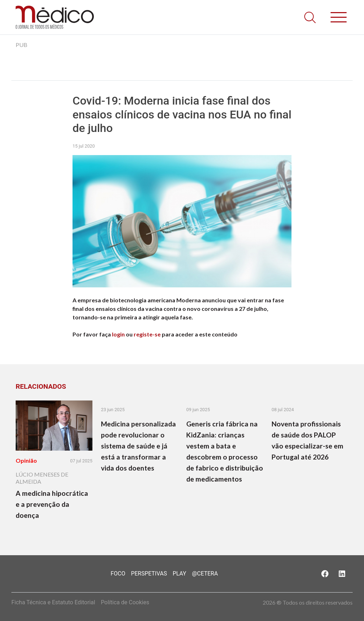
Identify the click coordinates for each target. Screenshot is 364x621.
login (118, 334)
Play (180, 574)
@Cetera (205, 574)
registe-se (147, 334)
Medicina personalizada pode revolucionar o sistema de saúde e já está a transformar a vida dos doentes (138, 446)
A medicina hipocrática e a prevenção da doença (52, 504)
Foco (118, 574)
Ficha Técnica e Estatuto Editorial (53, 602)
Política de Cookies (125, 602)
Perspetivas (149, 574)
